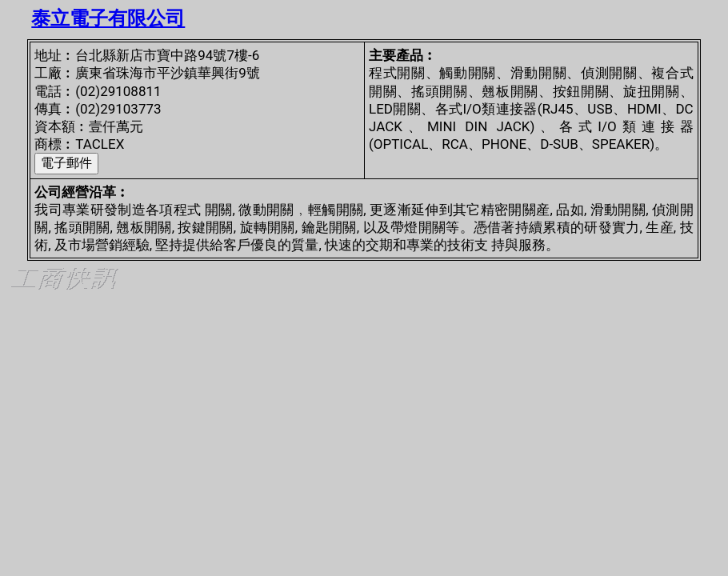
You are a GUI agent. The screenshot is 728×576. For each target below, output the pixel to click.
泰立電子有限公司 (108, 18)
